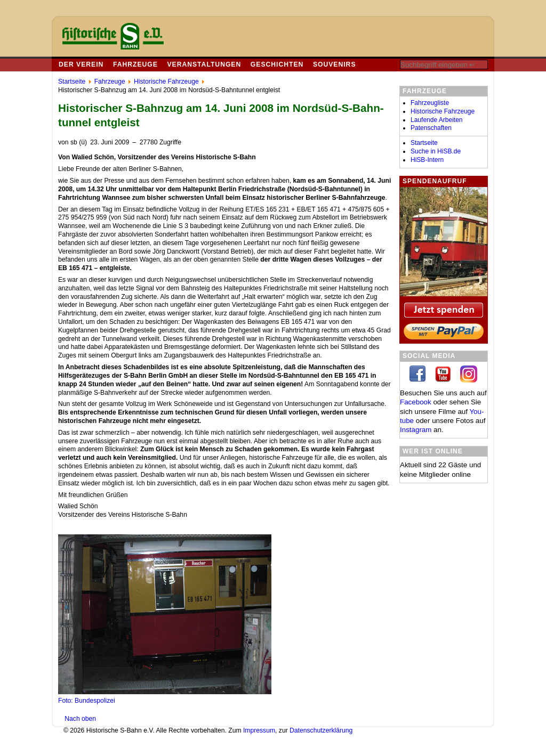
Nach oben (80, 719)
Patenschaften (431, 128)
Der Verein (81, 64)
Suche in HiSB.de (436, 151)
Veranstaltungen (204, 64)
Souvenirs (335, 64)
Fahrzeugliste (430, 103)
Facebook (416, 402)
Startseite (424, 143)
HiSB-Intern (427, 160)
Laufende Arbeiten (437, 120)
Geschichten (277, 64)
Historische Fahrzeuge (443, 111)
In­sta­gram (416, 430)
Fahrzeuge (135, 64)
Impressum (259, 730)
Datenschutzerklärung (321, 730)
